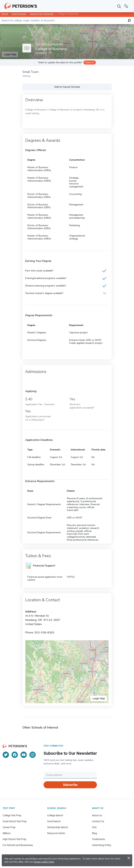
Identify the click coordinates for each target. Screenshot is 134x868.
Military (7, 833)
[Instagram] (33, 755)
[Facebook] (15, 755)
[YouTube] (24, 755)
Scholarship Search (58, 827)
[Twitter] (6, 755)
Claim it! (89, 62)
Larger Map (10, 54)
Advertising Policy (102, 845)
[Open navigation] (126, 6)
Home (5, 14)
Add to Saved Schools (67, 87)
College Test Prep (12, 815)
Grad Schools (19, 14)
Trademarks (98, 839)
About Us (97, 815)
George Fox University (42, 14)
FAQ (94, 827)
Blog (94, 833)
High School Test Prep (14, 839)
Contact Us (98, 821)
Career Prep (9, 827)
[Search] (119, 6)
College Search (55, 815)
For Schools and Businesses (18, 845)
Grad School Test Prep (15, 821)
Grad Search (54, 821)
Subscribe (70, 785)
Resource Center (56, 833)
